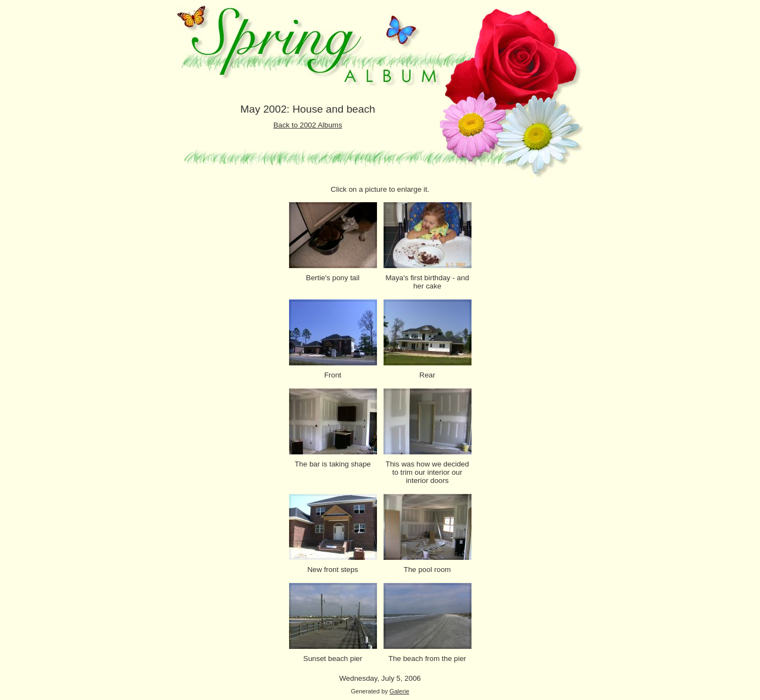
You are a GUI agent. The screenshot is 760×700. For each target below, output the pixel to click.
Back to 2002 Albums (307, 125)
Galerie (400, 691)
